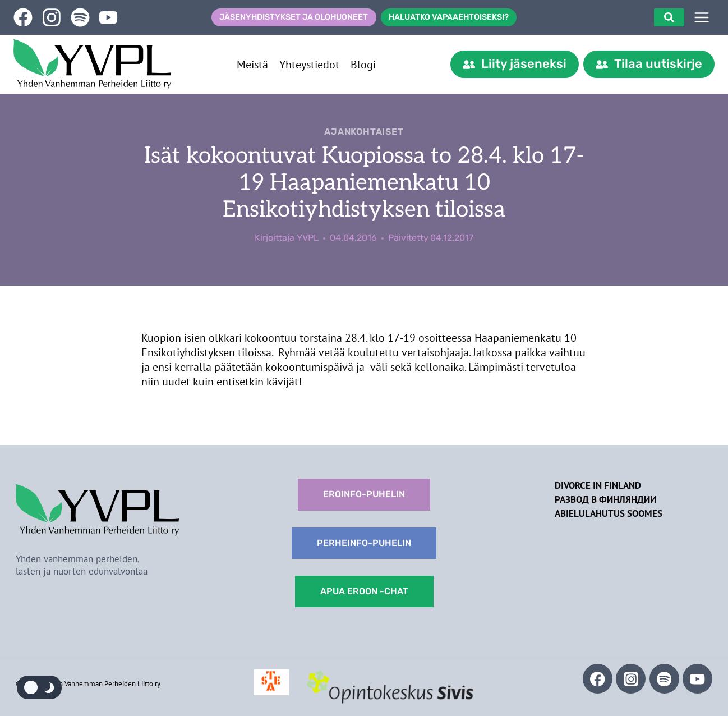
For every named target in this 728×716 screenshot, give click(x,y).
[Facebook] (598, 679)
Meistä (252, 65)
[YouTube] (697, 679)
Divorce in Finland (598, 485)
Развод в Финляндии (605, 499)
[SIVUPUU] (702, 17)
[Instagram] (631, 679)
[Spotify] (664, 679)
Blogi (363, 65)
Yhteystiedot (309, 65)
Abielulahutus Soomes (609, 513)
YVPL (308, 238)
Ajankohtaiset (364, 132)
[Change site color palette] (39, 687)
